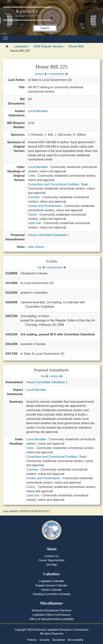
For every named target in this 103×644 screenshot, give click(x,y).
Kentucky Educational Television (52, 610)
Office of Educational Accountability (52, 619)
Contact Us (51, 556)
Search (45, 28)
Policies (32, 640)
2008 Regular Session (48, 46)
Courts (32, 215)
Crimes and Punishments (45, 206)
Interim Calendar (51, 590)
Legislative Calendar (52, 581)
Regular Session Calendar (51, 585)
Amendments (59, 74)
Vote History (36, 247)
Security (45, 640)
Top (41, 267)
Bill (30, 99)
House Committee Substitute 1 (48, 235)
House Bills (76, 46)
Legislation (21, 46)
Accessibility (76, 640)
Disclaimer (59, 640)
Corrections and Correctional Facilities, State (58, 184)
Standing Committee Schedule (52, 594)
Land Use (34, 223)
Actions (41, 74)
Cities (32, 176)
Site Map (52, 565)
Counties (34, 197)
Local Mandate (38, 111)
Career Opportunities (51, 560)
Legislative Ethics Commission (52, 615)
